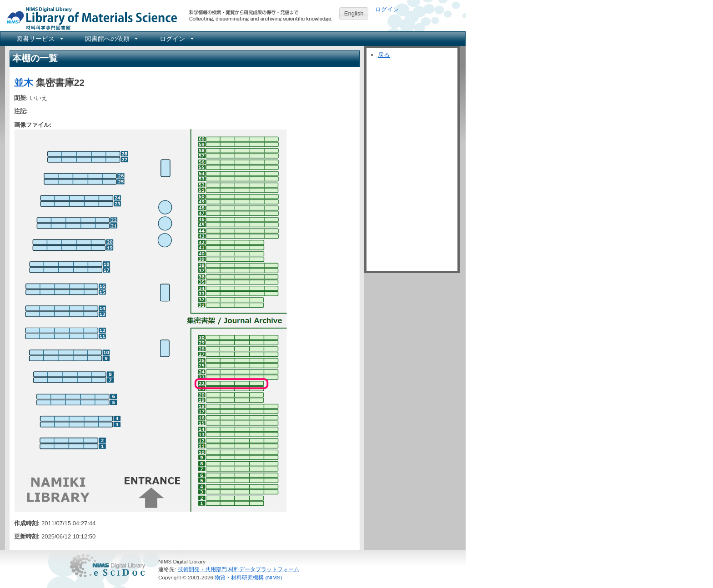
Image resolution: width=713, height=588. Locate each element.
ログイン (387, 9)
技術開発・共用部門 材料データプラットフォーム (239, 569)
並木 (24, 82)
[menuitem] (39, 39)
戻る (384, 55)
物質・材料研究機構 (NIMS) (248, 577)
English (354, 13)
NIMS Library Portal (89, 18)
